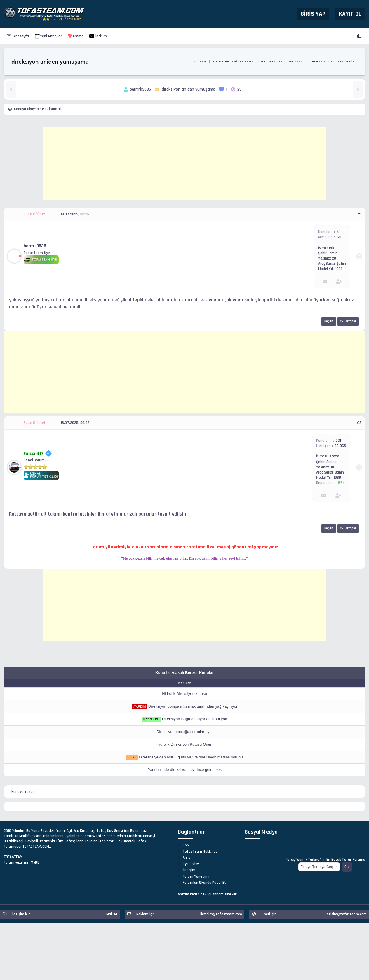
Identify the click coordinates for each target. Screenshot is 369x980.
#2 (359, 423)
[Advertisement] (184, 164)
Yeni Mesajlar (48, 36)
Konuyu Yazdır (23, 792)
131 (339, 237)
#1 (359, 214)
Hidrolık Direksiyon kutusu (184, 694)
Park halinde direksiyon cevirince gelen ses (184, 770)
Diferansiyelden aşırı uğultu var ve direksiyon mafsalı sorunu (191, 757)
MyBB (35, 862)
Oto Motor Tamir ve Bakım (233, 62)
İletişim (98, 36)
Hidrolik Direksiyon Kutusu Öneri (184, 744)
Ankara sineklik (224, 894)
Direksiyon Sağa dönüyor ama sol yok (195, 719)
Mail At (112, 914)
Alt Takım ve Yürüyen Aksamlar (283, 62)
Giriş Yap (313, 14)
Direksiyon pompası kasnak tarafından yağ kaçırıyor (193, 706)
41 (338, 232)
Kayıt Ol (350, 14)
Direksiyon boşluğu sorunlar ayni (184, 732)
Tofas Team (197, 62)
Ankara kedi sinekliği (195, 894)
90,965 (340, 446)
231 (338, 441)
